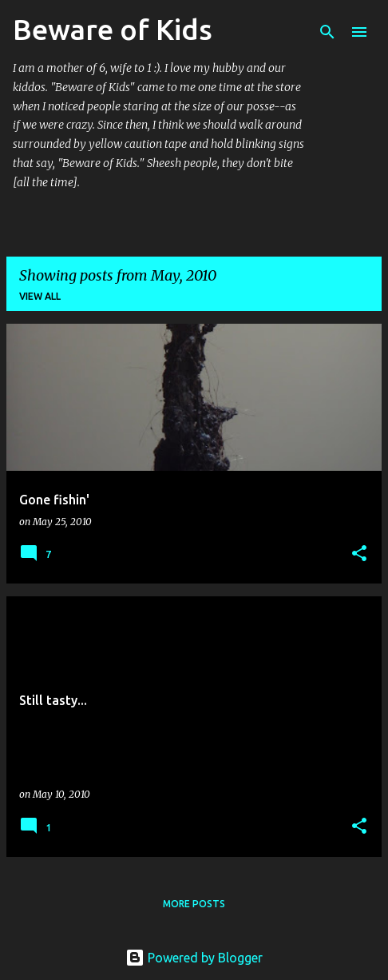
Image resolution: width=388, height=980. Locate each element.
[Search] (327, 32)
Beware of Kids (113, 29)
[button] (359, 554)
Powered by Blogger (194, 958)
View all (40, 296)
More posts (194, 904)
